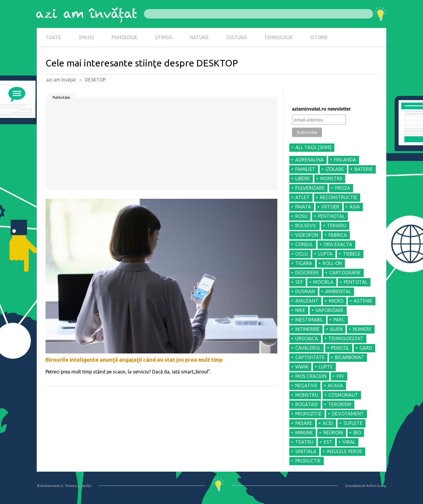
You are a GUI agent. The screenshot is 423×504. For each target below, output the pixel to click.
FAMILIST (305, 169)
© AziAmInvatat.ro (50, 486)
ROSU (301, 216)
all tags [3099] (313, 147)
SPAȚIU (86, 37)
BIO (357, 433)
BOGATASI (307, 404)
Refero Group (376, 486)
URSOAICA (307, 338)
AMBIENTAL (338, 291)
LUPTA (325, 254)
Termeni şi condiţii (78, 486)
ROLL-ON (332, 263)
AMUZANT (307, 301)
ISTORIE (319, 37)
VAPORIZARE (330, 310)
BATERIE (364, 169)
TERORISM (340, 404)
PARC (339, 320)
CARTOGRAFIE (345, 273)
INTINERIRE (307, 329)
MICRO (336, 301)
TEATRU (304, 442)
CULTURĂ (236, 37)
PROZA (343, 188)
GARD (366, 348)
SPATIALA (306, 451)
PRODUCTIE (308, 461)
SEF (299, 282)
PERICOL (340, 348)
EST (328, 442)
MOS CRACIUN (311, 376)
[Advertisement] (161, 146)
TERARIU (337, 226)
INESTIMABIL (309, 320)
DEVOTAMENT (348, 414)
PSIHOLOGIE (125, 37)
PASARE (304, 423)
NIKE (300, 310)
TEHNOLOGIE (279, 37)
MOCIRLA (323, 282)
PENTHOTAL (331, 216)
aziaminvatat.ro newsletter (321, 109)
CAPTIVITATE (310, 357)
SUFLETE (353, 423)
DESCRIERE (307, 273)
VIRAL (349, 442)
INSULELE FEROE (344, 451)
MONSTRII (331, 178)
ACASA (335, 385)
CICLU (302, 254)
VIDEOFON (307, 235)
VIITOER (330, 207)
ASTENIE (363, 301)
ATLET (302, 197)
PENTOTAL (356, 282)
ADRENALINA (309, 160)
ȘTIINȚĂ (164, 37)
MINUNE (304, 433)
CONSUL (304, 244)
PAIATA (303, 207)
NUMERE (362, 329)
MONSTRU (307, 395)
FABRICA (338, 235)
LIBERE (303, 178)
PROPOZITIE (308, 414)
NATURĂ (199, 37)
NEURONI (333, 433)
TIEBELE (352, 254)
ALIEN (336, 329)
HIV (340, 376)
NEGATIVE (306, 385)
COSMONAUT (343, 395)
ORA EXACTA (338, 244)
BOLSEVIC (306, 226)
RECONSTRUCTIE (339, 197)
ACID (328, 423)
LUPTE (326, 367)
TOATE (53, 37)
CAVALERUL (308, 348)
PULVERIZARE (310, 188)
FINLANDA (345, 160)
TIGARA (304, 263)
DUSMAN (305, 291)
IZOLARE (335, 169)
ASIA (355, 207)
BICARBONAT (349, 357)
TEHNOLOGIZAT (346, 338)
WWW (302, 367)
